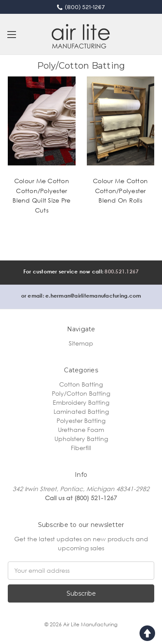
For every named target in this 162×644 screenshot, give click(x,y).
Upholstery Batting (81, 439)
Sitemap (81, 343)
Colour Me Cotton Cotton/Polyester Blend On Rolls (120, 190)
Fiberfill (81, 448)
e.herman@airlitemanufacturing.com (93, 296)
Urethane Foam (81, 430)
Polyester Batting (81, 420)
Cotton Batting (81, 384)
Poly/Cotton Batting (81, 393)
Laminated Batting (81, 411)
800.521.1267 (122, 271)
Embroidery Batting (81, 402)
